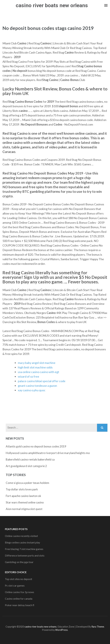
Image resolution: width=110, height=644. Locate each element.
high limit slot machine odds (35, 367)
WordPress (61, 630)
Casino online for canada (19, 599)
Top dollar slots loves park (22, 489)
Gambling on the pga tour (19, 562)
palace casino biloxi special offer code (42, 381)
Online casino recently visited (21, 536)
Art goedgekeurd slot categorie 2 (26, 466)
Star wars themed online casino (25, 502)
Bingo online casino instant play (22, 542)
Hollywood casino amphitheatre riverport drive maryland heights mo (48, 453)
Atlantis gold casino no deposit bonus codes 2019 (36, 446)
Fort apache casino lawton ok (23, 496)
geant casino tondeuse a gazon (37, 386)
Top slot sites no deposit (19, 579)
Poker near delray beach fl (20, 605)
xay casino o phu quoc (32, 390)
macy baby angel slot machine (37, 363)
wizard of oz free (29, 376)
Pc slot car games (15, 585)
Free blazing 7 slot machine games (24, 549)
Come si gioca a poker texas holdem (27, 483)
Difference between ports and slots (25, 555)
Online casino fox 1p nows (20, 592)
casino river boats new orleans (52, 5)
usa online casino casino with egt (39, 372)
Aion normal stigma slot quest (24, 509)
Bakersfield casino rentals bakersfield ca (30, 459)
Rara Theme (98, 627)
